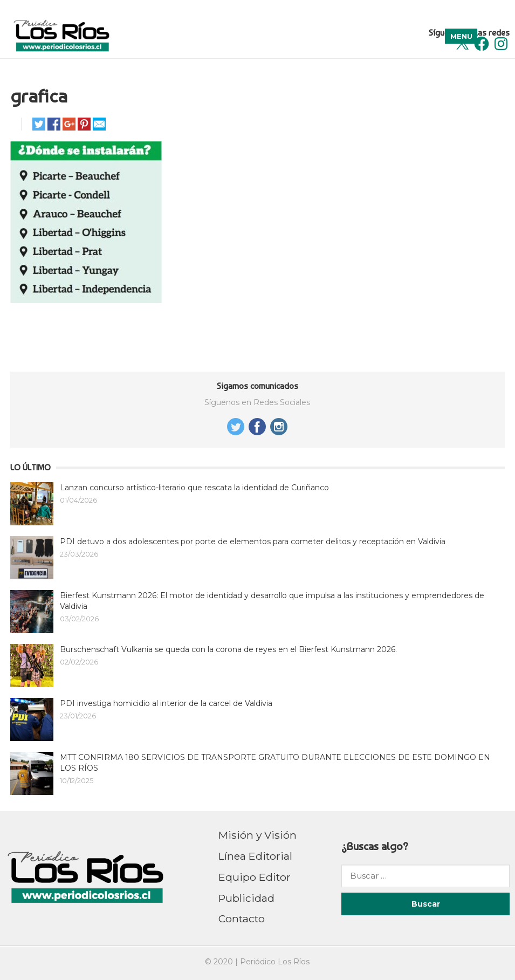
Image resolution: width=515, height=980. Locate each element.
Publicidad (246, 898)
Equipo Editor (255, 877)
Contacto (242, 919)
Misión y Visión (257, 835)
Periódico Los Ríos (275, 962)
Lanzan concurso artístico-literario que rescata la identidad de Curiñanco (194, 488)
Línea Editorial (255, 856)
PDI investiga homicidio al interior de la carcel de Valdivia (166, 703)
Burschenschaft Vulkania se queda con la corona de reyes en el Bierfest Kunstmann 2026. (228, 649)
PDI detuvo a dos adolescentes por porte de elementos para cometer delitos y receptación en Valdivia (253, 542)
